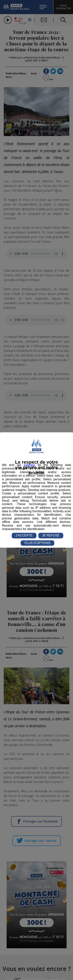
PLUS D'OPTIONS (37, 543)
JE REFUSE (51, 535)
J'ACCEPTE (24, 535)
